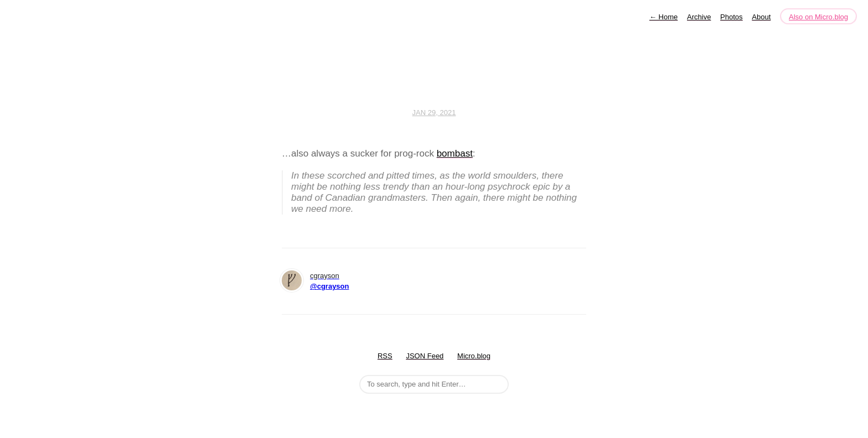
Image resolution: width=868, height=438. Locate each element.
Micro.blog (474, 356)
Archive (699, 17)
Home (663, 17)
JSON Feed (425, 356)
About (761, 17)
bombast (455, 153)
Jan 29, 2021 (434, 113)
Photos (731, 17)
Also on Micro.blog (818, 17)
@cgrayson (329, 286)
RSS (385, 356)
